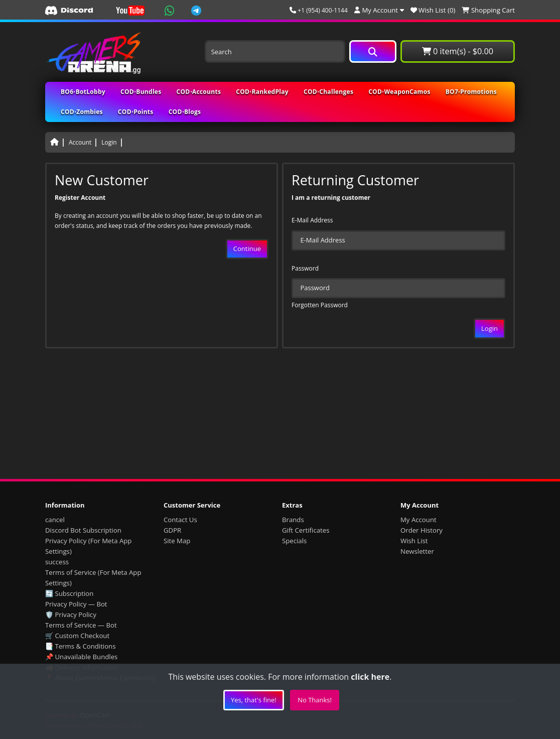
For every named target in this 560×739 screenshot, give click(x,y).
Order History (422, 530)
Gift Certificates (306, 530)
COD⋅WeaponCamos (399, 92)
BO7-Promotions (471, 92)
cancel (55, 520)
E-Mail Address (312, 220)
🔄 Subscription (69, 593)
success (57, 562)
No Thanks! (315, 700)
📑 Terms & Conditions (81, 646)
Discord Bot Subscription (83, 530)
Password (305, 268)
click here (370, 677)
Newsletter (417, 551)
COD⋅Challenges (328, 92)
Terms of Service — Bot (81, 625)
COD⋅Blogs (185, 112)
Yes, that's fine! (254, 700)
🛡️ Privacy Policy (71, 614)
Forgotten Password (320, 305)
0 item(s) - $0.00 (458, 51)
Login (109, 142)
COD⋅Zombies (82, 112)
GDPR (172, 530)
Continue (247, 249)
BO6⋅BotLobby (83, 92)
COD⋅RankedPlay (262, 92)
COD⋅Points (136, 112)
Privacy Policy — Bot (76, 604)
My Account (418, 520)
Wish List (414, 541)
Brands (293, 520)
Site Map (177, 541)
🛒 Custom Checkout (77, 636)
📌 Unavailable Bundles (81, 657)
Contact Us (180, 520)
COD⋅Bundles (141, 92)
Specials (294, 541)
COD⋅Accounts (199, 92)
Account (80, 142)
